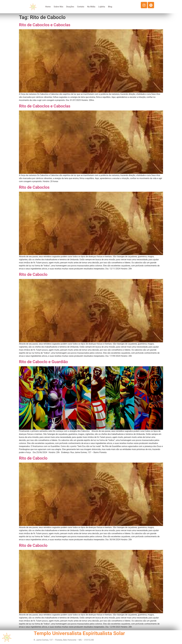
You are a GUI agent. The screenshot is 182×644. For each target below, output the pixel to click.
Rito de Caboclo (33, 274)
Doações (70, 7)
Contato (81, 7)
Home (48, 7)
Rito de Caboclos (34, 187)
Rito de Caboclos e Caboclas (45, 25)
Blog (110, 7)
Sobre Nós (58, 7)
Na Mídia (91, 7)
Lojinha (102, 7)
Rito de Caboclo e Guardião (43, 362)
